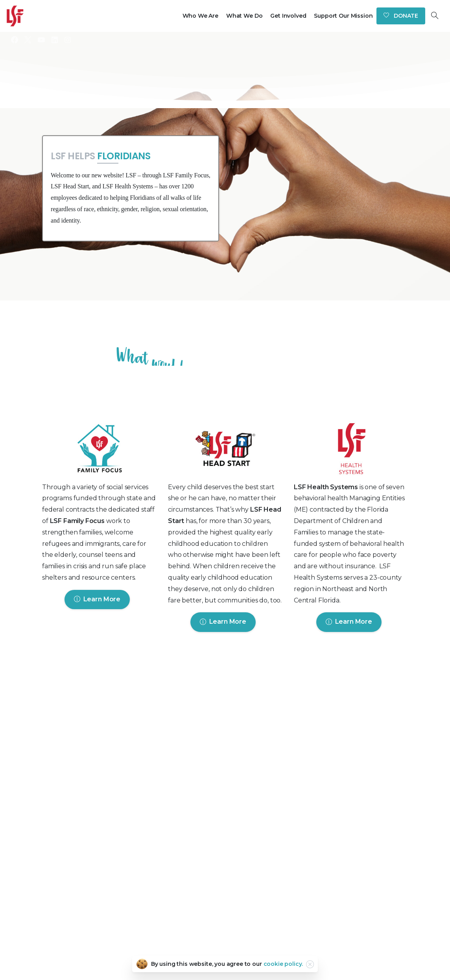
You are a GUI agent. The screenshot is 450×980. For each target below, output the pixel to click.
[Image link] (99, 450)
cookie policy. (283, 964)
